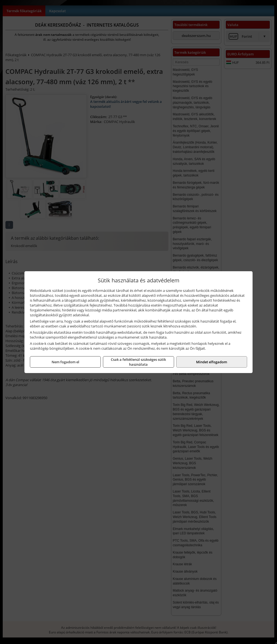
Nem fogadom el (65, 362)
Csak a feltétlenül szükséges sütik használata (138, 362)
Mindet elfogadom (212, 362)
